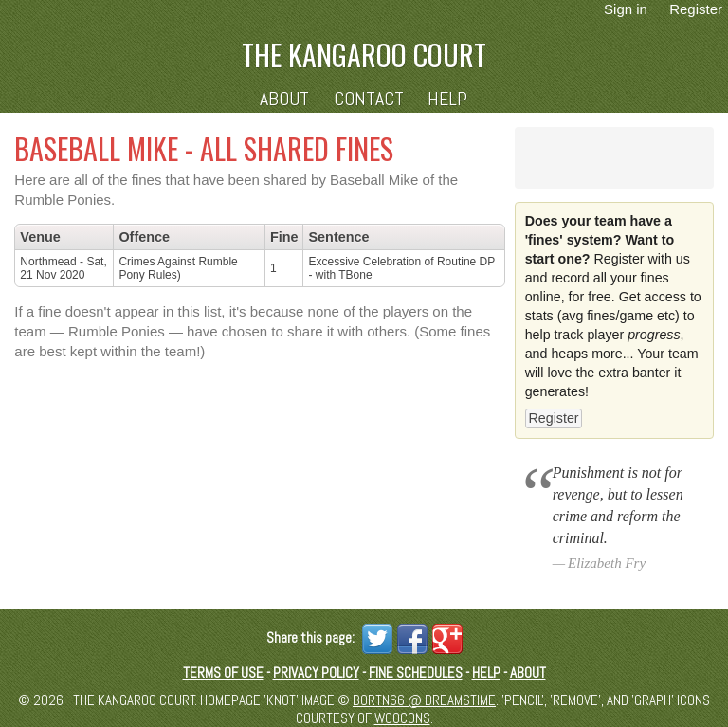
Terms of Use (223, 672)
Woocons (402, 718)
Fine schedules (416, 672)
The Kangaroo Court (364, 55)
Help (447, 99)
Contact (369, 99)
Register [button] (553, 418)
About (284, 99)
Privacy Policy (316, 672)
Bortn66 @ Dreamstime (424, 700)
